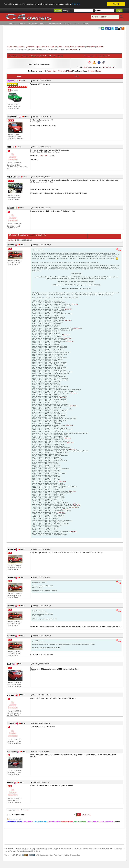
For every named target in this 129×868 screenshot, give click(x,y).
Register (86, 67)
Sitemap (60, 849)
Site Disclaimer (10, 849)
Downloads (81, 47)
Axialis (67, 855)
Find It (76, 23)
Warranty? (100, 47)
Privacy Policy (20, 849)
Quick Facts (30, 47)
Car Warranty (52, 849)
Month (60, 71)
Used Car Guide (104, 849)
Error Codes (90, 47)
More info (76, 4)
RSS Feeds (68, 849)
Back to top (87, 815)
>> (27, 810)
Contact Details (41, 849)
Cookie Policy (31, 849)
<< (17, 810)
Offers (60, 47)
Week (54, 71)
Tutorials (21, 47)
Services (22, 23)
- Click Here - (44, 156)
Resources (33, 23)
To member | (92, 71)
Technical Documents (24, 851)
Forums (12, 23)
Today (49, 71)
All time (70, 71)
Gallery (68, 23)
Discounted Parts (55, 23)
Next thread (103, 56)
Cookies (85, 23)
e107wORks (16, 855)
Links (42, 23)
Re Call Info (53, 47)
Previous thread (91, 56)
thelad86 (31, 235)
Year (64, 71)
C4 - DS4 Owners (14, 56)
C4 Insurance (12, 47)
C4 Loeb (60, 56)
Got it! (116, 4)
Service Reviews (70, 47)
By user (99, 71)
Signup (58, 11)
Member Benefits (109, 67)
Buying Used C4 (41, 47)
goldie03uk (12, 240)
